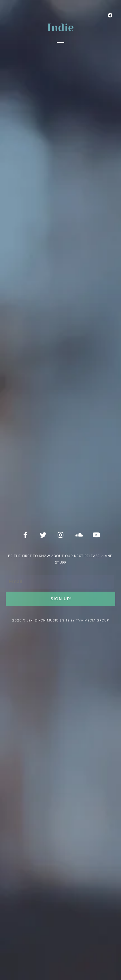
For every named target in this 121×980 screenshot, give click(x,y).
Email (13, 570)
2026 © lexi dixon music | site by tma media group (60, 620)
